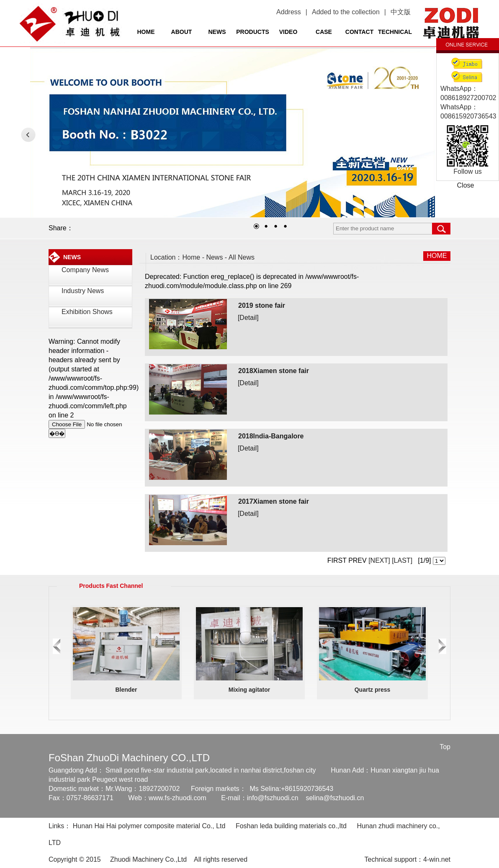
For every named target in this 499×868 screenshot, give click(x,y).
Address (289, 12)
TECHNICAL (395, 32)
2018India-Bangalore (271, 436)
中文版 (401, 12)
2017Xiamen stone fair (274, 501)
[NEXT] (378, 560)
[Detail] (248, 318)
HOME (146, 32)
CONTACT (359, 32)
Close (466, 185)
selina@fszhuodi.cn (335, 798)
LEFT (28, 135)
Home (192, 257)
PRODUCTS (253, 32)
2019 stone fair (262, 305)
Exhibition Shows (87, 312)
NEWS (217, 32)
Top (445, 747)
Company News (85, 270)
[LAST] (401, 560)
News (214, 257)
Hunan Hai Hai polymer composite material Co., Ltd (149, 826)
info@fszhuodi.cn (273, 798)
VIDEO (288, 32)
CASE (324, 32)
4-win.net (437, 859)
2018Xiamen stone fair (274, 371)
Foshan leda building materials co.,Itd (291, 826)
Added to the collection (346, 12)
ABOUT (182, 32)
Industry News (83, 291)
